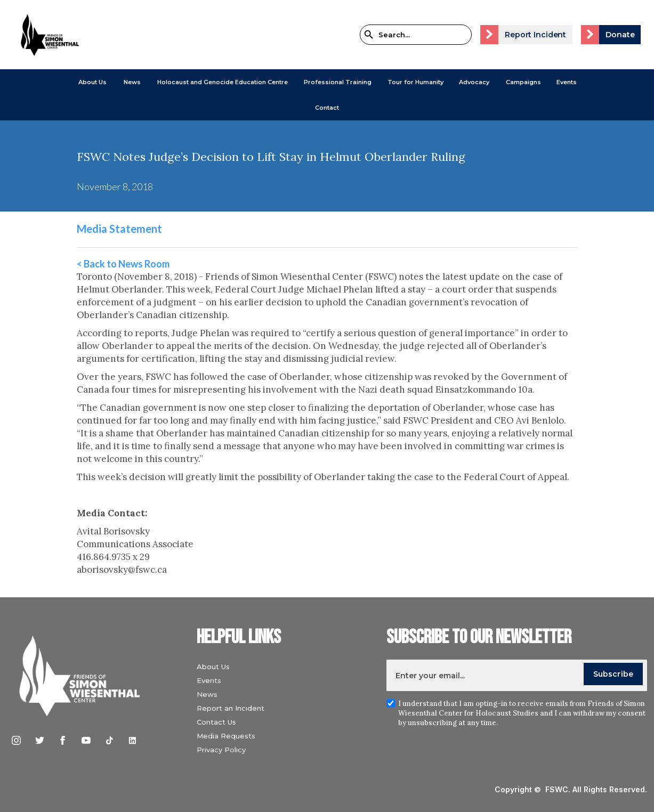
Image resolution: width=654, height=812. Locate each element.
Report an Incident (231, 708)
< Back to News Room (123, 264)
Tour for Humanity (415, 82)
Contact (327, 108)
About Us (92, 82)
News (207, 694)
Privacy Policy (221, 750)
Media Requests (226, 736)
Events (567, 82)
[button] (92, 82)
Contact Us (216, 722)
